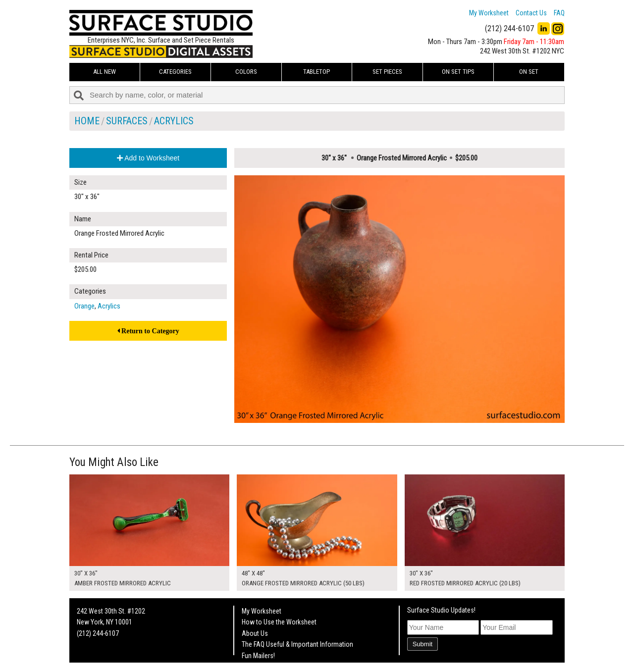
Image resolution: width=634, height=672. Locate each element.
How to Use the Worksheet (279, 622)
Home (87, 121)
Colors (246, 72)
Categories (175, 72)
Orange (84, 306)
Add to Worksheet (148, 158)
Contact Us (531, 13)
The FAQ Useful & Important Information (297, 644)
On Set (529, 72)
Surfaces (127, 121)
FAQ (559, 13)
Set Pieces (387, 72)
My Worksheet (489, 13)
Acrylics (174, 121)
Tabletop (317, 72)
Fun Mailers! (258, 656)
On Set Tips (458, 72)
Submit (423, 644)
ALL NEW (105, 72)
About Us (255, 633)
